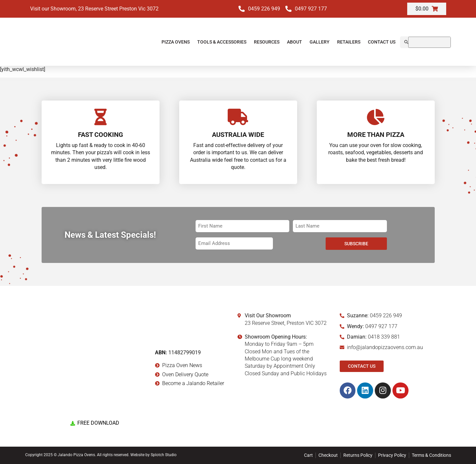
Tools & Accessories (222, 42)
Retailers (349, 42)
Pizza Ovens (176, 42)
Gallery (320, 42)
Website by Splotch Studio (153, 455)
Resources (267, 42)
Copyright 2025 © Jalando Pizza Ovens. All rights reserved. (78, 455)
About (295, 42)
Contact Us (382, 42)
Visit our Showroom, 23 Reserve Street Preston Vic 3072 (94, 9)
